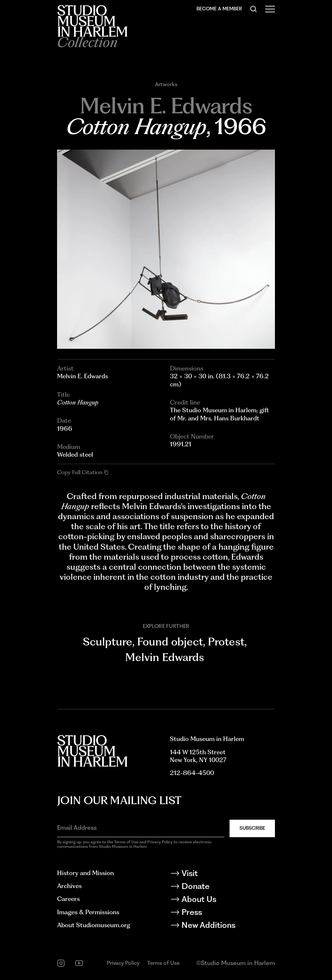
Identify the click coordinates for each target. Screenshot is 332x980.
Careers (68, 899)
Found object (170, 641)
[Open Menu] (270, 9)
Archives (69, 886)
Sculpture (108, 641)
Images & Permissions (88, 912)
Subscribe (252, 828)
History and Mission (85, 873)
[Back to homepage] (92, 21)
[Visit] (222, 874)
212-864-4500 (192, 773)
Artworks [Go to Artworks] (166, 84)
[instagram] (61, 963)
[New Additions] (222, 926)
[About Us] (222, 900)
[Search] (254, 9)
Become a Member (219, 9)
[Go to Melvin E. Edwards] (166, 106)
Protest (226, 641)
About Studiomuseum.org (94, 925)
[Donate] (222, 887)
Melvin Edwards (165, 657)
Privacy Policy (123, 963)
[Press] (222, 913)
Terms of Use (163, 963)
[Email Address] (141, 828)
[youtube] (79, 963)
